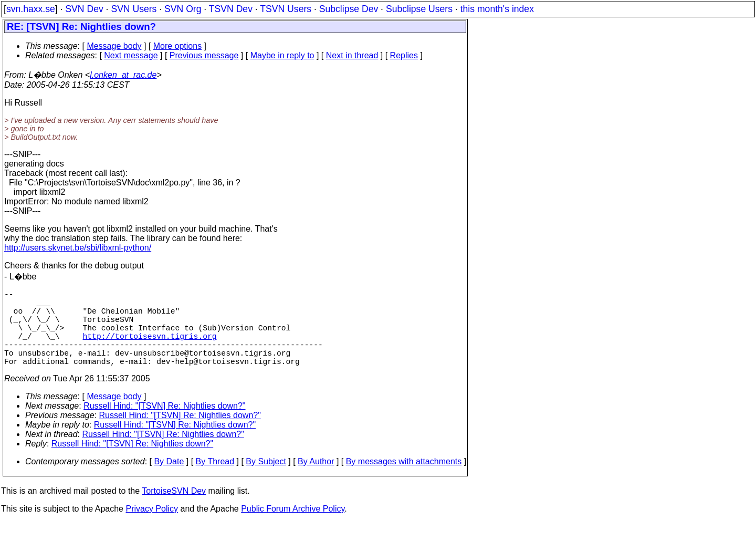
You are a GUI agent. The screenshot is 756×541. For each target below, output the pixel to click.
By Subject (266, 480)
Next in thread (352, 55)
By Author (316, 480)
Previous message (204, 55)
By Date (169, 480)
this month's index (497, 9)
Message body (114, 46)
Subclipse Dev (349, 9)
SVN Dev (84, 9)
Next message (131, 55)
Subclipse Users (419, 9)
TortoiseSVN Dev (174, 510)
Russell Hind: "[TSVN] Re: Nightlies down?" (164, 425)
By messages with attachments (404, 480)
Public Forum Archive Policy (293, 528)
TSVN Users (286, 9)
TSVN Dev (231, 9)
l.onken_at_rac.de (123, 75)
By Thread (215, 480)
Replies (404, 55)
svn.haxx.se (31, 9)
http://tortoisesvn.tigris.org (150, 348)
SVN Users (134, 9)
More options (178, 46)
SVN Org (183, 9)
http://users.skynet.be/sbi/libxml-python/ (78, 248)
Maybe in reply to (282, 55)
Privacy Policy (152, 528)
